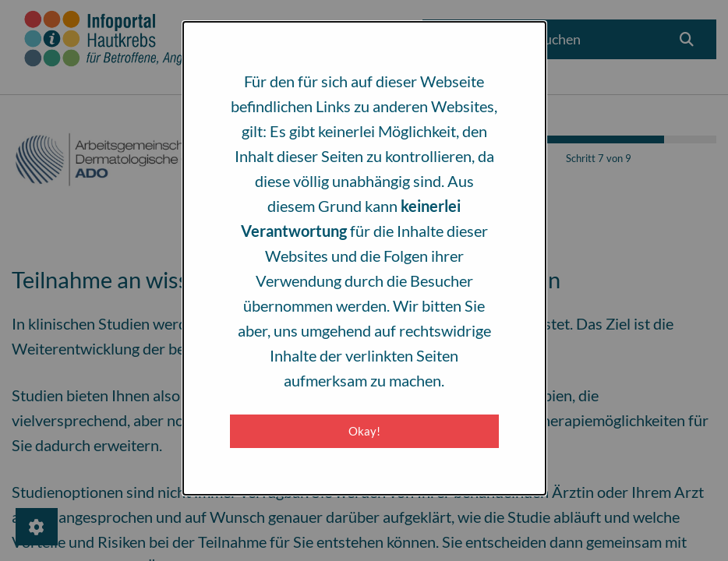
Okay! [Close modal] (364, 431)
